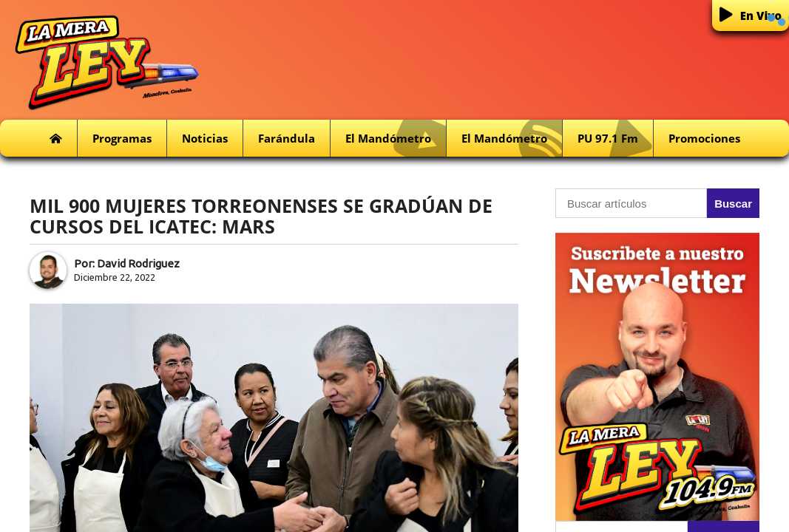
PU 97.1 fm (615, 139)
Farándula (287, 138)
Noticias (205, 138)
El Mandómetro (396, 139)
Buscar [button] (733, 204)
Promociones (704, 138)
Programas (122, 138)
